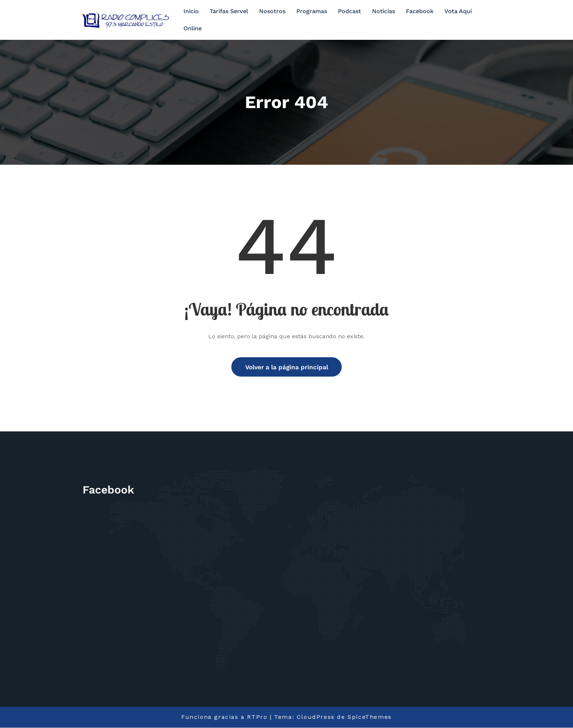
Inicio (191, 11)
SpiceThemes (370, 718)
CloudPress (316, 718)
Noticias (384, 11)
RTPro (257, 718)
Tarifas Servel (229, 11)
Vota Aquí (458, 11)
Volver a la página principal (287, 367)
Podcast (350, 11)
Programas (312, 11)
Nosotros (272, 11)
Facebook (420, 11)
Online (193, 28)
